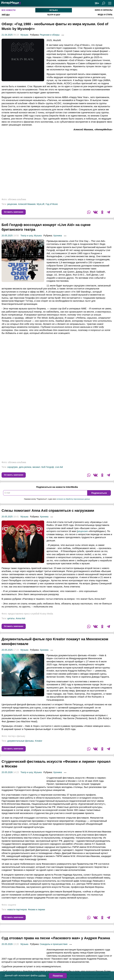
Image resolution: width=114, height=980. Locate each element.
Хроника (58, 236)
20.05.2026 (7, 772)
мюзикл (36, 467)
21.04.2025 (7, 35)
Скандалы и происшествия (54, 949)
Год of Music (52, 204)
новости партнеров (17, 910)
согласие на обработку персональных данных (73, 499)
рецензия (83, 531)
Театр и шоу (54, 15)
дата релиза (25, 467)
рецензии (12, 204)
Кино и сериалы (104, 10)
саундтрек (12, 467)
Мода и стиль (105, 15)
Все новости (9, 10)
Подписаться (99, 493)
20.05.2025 (7, 236)
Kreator (39, 741)
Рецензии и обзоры (50, 35)
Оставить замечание (14, 212)
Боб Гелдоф (48, 467)
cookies (42, 975)
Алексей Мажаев (27, 204)
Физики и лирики (37, 910)
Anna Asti (20, 618)
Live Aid (59, 467)
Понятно (58, 976)
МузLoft (41, 204)
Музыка (54, 10)
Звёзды (6, 15)
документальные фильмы (20, 741)
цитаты (11, 618)
